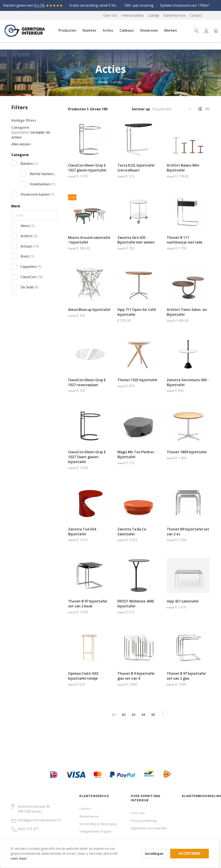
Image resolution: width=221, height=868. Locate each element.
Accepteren (148, 844)
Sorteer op (141, 109)
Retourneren (89, 816)
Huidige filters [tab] (24, 120)
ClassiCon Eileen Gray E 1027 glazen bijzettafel (87, 168)
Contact (85, 809)
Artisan (30, 246)
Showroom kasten (38, 194)
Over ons (138, 813)
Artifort (29, 236)
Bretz (27, 256)
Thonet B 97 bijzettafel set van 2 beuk (88, 604)
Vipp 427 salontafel (183, 601)
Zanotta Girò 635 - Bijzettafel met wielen (136, 240)
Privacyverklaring (144, 821)
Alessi (28, 226)
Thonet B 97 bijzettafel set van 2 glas (186, 676)
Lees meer (25, 852)
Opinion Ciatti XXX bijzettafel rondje (83, 676)
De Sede (29, 287)
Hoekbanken (42, 184)
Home (103, 82)
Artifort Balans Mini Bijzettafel (183, 168)
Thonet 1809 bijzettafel (187, 452)
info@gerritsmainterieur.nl (39, 820)
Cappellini (31, 267)
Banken (29, 164)
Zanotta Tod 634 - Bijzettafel (83, 532)
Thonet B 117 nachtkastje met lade (185, 240)
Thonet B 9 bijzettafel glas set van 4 (136, 676)
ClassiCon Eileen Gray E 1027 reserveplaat (87, 382)
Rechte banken (43, 174)
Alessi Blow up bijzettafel (89, 310)
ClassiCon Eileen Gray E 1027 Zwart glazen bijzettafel (87, 457)
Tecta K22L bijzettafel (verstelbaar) (136, 168)
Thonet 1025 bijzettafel (137, 380)
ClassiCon (32, 277)
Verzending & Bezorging (98, 824)
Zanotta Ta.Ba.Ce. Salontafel (132, 532)
